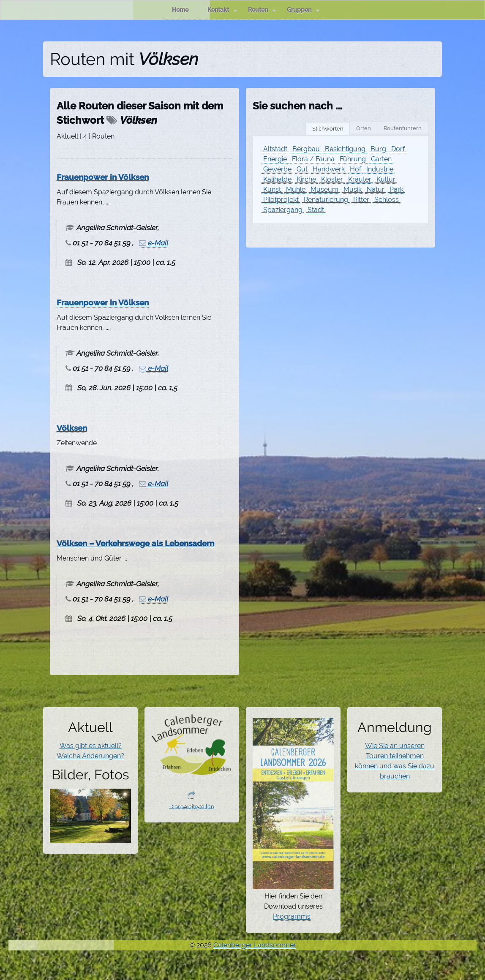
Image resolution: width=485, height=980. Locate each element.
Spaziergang (283, 210)
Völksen (72, 428)
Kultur (386, 179)
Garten (381, 159)
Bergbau (306, 149)
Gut (302, 169)
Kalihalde (277, 179)
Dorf (398, 149)
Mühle (296, 189)
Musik (353, 189)
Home (184, 10)
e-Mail (154, 243)
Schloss (387, 200)
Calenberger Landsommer (255, 945)
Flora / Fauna (313, 159)
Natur (376, 189)
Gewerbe (277, 169)
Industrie (380, 169)
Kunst (272, 189)
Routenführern (403, 128)
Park (396, 189)
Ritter (361, 200)
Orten (364, 128)
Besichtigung (345, 149)
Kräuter (360, 179)
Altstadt (275, 149)
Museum (324, 189)
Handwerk (329, 169)
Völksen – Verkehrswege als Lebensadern (135, 543)
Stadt (316, 210)
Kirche (306, 179)
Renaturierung (326, 200)
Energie (275, 159)
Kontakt (222, 10)
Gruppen (303, 10)
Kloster (332, 179)
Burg (378, 149)
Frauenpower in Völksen (103, 177)
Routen (262, 10)
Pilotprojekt (281, 200)
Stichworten (328, 129)
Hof (356, 169)
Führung (353, 159)
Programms (292, 916)
